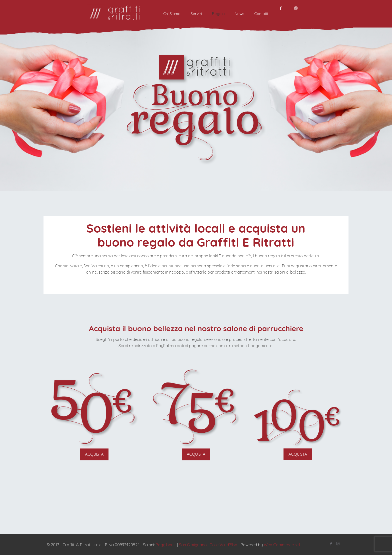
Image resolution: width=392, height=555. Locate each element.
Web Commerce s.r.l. (282, 545)
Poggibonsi (166, 545)
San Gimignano (193, 545)
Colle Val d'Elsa (223, 545)
